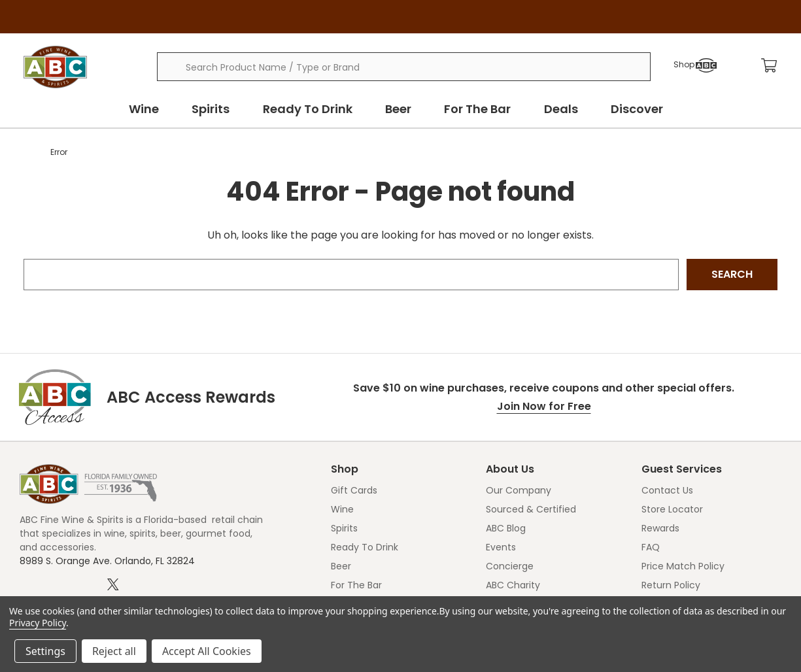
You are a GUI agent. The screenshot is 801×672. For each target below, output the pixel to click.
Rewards (660, 528)
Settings (45, 651)
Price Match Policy (683, 566)
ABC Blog (506, 528)
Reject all (114, 651)
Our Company (519, 490)
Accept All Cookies (207, 651)
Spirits (222, 109)
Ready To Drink (315, 109)
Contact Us (667, 490)
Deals (556, 109)
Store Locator (672, 509)
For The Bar (477, 109)
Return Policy (671, 585)
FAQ (651, 547)
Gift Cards (354, 490)
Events (501, 547)
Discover (628, 109)
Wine (160, 109)
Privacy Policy (38, 623)
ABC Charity (513, 585)
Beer (401, 109)
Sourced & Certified (531, 509)
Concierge (510, 566)
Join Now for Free (544, 406)
